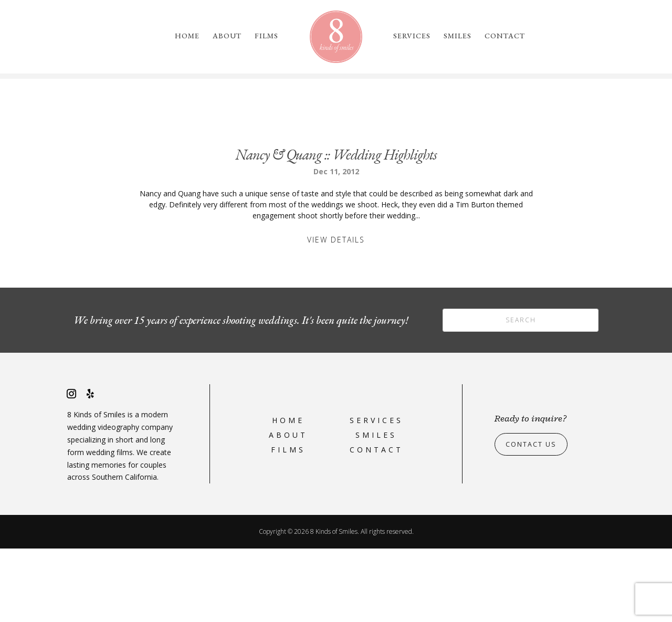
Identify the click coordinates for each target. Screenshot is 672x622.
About (227, 36)
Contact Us (534, 517)
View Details (336, 313)
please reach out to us (502, 124)
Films (266, 36)
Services (412, 36)
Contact (505, 36)
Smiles (458, 36)
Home (187, 36)
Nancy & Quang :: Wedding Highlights (336, 228)
